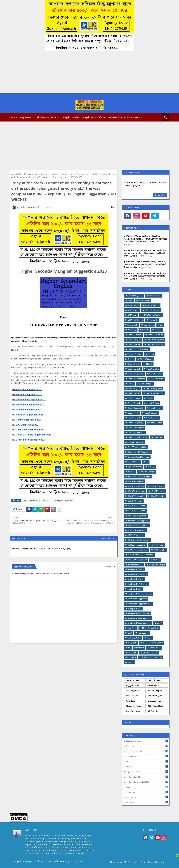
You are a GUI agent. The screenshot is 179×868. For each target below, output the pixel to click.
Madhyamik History (136, 579)
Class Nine (158, 437)
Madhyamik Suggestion (137, 599)
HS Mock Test (158, 545)
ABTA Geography (152, 305)
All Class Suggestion (47, 117)
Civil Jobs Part (154, 680)
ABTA (130, 300)
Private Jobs (153, 685)
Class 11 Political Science (138, 349)
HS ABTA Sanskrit (135, 501)
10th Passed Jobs (156, 706)
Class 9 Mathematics (136, 432)
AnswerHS (153, 320)
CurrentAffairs (133, 462)
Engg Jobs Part (132, 685)
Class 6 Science (157, 379)
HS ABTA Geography (136, 491)
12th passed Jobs (133, 706)
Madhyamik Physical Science (139, 594)
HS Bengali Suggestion (137, 516)
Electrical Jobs (154, 701)
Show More (160, 195)
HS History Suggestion (137, 545)
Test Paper (132, 652)
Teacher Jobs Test (134, 690)
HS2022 (156, 560)
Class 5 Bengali (146, 359)
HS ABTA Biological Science (139, 476)
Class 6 (149, 364)
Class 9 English (153, 418)
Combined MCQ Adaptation (139, 452)
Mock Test (132, 628)
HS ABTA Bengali (148, 472)
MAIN (159, 623)
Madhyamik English (136, 569)
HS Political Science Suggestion (140, 555)
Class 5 (131, 359)
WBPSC (131, 662)
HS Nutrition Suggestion (137, 550)
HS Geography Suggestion (138, 540)
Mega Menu (26, 117)
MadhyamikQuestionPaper (139, 613)
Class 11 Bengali (134, 335)
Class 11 (158, 330)
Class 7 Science (134, 398)
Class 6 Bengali (134, 369)
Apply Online (149, 325)
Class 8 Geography (135, 408)
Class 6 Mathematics (136, 379)
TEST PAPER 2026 (150, 652)
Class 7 (131, 384)
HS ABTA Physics (157, 496)
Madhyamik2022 (134, 608)
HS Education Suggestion (138, 525)
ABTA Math (132, 315)
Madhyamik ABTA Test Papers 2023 (126, 117)
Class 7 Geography (154, 388)
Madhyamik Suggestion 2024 (139, 604)
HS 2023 (46, 500)
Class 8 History (155, 408)
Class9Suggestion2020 (137, 447)
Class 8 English (153, 403)
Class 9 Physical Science (137, 437)
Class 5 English (134, 364)
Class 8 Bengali (134, 403)
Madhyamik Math (135, 589)
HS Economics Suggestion (138, 520)
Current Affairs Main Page (138, 457)
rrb (129, 648)
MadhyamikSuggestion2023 (139, 623)
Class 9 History (155, 423)
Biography (132, 330)
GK (147, 462)
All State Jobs (154, 711)
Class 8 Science (151, 413)
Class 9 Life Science (136, 428)
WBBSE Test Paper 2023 (152, 657)
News (149, 638)
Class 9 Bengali (134, 418)
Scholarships (155, 648)
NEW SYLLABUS (134, 638)
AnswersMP (132, 325)
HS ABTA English (157, 486)
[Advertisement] (89, 73)
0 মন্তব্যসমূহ (110, 567)
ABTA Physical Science (152, 315)
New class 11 (143, 633)
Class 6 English (153, 369)
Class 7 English (134, 388)
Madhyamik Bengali (157, 564)
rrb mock (140, 648)
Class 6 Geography (135, 374)
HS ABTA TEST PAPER (136, 506)
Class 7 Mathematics (155, 393)
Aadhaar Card (154, 296)
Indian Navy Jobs (156, 696)
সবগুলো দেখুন (108, 538)
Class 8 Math (133, 413)
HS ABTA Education (136, 486)
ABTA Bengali (144, 300)
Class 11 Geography (155, 340)
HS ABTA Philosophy (136, 496)
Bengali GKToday (71, 117)
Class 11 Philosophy (155, 344)
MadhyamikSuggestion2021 (139, 618)
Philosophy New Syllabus (153, 643)
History (151, 467)
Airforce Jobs (132, 696)
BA (161, 325)
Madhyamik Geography (137, 574)
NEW (130, 633)
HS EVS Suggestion (135, 535)
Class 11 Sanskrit (135, 354)
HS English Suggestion (26, 174)
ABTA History (133, 310)
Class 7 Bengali (146, 384)
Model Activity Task (150, 628)
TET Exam (132, 657)
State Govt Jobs (133, 711)
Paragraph (132, 643)
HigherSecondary (31, 500)
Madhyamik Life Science (137, 584)
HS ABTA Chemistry (136, 481)
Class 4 (151, 354)
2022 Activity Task (135, 296)
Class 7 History (134, 393)
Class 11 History (134, 344)
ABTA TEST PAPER (135, 320)
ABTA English (133, 305)
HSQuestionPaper (135, 564)
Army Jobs (130, 701)
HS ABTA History (158, 491)
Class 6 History (155, 374)
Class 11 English (134, 340)
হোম (13, 174)
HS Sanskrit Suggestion (137, 560)
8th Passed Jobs (155, 690)
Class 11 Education (155, 335)
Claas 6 (145, 330)
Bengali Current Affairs (94, 117)
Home (14, 117)
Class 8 (149, 398)
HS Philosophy (159, 550)
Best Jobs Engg (132, 680)
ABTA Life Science (152, 310)
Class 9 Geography (135, 423)
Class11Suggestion (135, 442)
